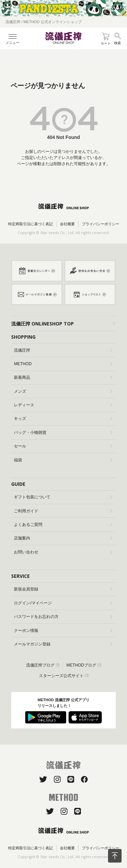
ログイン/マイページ (63, 603)
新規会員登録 (63, 589)
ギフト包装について (63, 497)
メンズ (63, 391)
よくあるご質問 (63, 525)
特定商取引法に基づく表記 (30, 224)
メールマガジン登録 (63, 644)
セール (63, 446)
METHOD (63, 364)
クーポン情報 (63, 631)
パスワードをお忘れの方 (63, 617)
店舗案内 (63, 538)
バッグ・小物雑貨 (63, 432)
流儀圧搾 (63, 350)
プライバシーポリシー (101, 224)
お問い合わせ (63, 552)
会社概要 (67, 224)
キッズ (63, 419)
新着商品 (63, 377)
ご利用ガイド (63, 511)
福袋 (63, 460)
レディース (63, 405)
